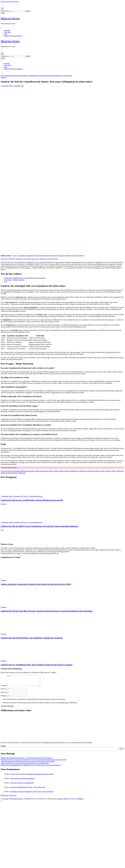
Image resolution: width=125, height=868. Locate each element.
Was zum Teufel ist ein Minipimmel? (22, 785)
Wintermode (22, 473)
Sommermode (5, 473)
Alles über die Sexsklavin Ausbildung (23, 781)
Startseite (7, 30)
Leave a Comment (49, 256)
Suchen (3, 748)
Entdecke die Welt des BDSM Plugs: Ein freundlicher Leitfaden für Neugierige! (32, 638)
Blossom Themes (63, 801)
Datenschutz (5, 797)
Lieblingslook (82, 471)
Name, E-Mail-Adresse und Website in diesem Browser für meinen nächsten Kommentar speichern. (34, 701)
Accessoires (8, 471)
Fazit (6, 282)
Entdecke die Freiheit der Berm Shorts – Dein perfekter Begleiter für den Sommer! (27, 760)
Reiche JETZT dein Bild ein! (13, 36)
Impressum (13, 797)
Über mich (7, 32)
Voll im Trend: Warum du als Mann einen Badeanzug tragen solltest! (32, 776)
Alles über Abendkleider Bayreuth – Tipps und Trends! (28, 789)
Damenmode (44, 471)
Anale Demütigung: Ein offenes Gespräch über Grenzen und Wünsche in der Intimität (28, 764)
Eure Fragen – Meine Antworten (14, 280)
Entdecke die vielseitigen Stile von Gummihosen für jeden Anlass (25, 278)
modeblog (90, 471)
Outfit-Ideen (120, 471)
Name (3, 691)
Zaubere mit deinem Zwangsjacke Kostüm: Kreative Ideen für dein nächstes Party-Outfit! (36, 584)
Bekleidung (24, 471)
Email (3, 694)
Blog (6, 34)
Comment (4, 688)
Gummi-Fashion (64, 471)
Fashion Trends (53, 471)
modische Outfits (110, 471)
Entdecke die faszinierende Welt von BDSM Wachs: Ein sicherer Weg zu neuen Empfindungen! (31, 767)
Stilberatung (14, 473)
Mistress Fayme (10, 18)
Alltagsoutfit (16, 471)
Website (3, 698)
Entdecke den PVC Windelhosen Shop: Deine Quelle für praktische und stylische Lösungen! (37, 665)
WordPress (80, 801)
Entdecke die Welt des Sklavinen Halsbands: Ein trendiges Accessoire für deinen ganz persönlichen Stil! (33, 762)
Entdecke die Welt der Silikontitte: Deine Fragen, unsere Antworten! (32, 794)
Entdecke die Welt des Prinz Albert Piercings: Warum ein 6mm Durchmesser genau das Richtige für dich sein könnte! (47, 611)
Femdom (3, 77)
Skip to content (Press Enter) (10, 2)
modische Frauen (99, 471)
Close (3, 13)
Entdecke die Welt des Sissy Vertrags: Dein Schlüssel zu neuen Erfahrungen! (25, 765)
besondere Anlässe (34, 471)
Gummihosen (73, 471)
